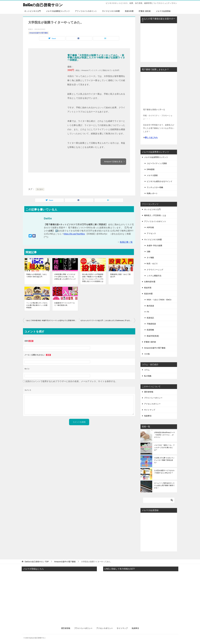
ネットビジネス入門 (33, 11)
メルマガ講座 (152, 175)
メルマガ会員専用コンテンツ (156, 157)
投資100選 (129, 11)
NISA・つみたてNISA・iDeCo (159, 300)
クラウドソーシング (155, 270)
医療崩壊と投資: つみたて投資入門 (120, 276)
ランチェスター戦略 (155, 187)
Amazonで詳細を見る (114, 162)
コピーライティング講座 (157, 163)
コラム (147, 370)
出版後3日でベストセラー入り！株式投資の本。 (64, 304)
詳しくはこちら (151, 137)
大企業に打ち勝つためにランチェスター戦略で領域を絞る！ (164, 460)
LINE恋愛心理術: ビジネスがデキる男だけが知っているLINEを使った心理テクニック (65, 277)
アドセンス (151, 233)
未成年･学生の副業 (155, 246)
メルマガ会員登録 (163, 11)
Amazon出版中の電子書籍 (39, 33)
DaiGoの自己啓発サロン (44, 4)
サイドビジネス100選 (111, 11)
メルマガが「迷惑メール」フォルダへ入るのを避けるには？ (164, 448)
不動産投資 (151, 324)
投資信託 (150, 318)
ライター (40, 189)
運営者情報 (149, 392)
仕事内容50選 (150, 282)
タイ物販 (150, 258)
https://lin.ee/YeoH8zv (74, 234)
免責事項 (148, 416)
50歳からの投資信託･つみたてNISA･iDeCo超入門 (37, 276)
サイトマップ (150, 410)
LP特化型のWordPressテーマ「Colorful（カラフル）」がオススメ (164, 435)
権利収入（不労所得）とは (155, 215)
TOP (37, 562)
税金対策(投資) (153, 336)
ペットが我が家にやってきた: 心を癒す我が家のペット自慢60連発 (37, 305)
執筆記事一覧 (126, 242)
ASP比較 (150, 227)
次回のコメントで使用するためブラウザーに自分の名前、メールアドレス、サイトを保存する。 (71, 381)
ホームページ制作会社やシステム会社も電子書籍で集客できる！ (164, 485)
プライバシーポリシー (153, 398)
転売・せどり (152, 264)
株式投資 (150, 306)
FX (148, 312)
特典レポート (152, 193)
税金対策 (148, 288)
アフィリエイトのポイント (86, 11)
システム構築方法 (154, 276)
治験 (149, 252)
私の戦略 (148, 376)
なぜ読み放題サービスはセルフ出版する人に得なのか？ (164, 472)
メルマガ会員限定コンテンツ (58, 11)
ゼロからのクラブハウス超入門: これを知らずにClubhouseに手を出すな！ (108, 321)
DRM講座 (151, 169)
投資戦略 (150, 330)
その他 (147, 354)
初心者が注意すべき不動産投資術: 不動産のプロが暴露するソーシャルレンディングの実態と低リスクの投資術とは (93, 278)
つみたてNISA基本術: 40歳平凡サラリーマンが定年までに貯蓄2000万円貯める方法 (52, 321)
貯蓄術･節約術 (145, 11)
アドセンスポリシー (152, 404)
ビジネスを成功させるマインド (160, 181)
